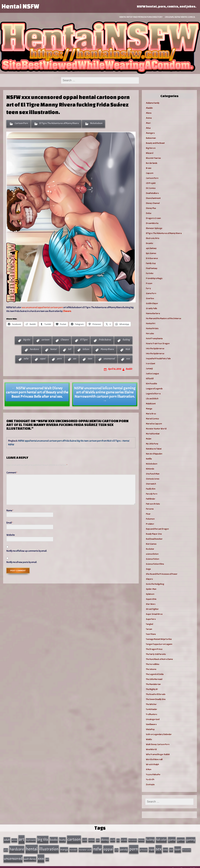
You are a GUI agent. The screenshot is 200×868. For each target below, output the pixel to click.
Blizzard (150, 153)
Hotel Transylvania (154, 338)
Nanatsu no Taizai (154, 449)
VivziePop (150, 729)
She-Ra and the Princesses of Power (162, 574)
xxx (128, 359)
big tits (27, 340)
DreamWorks (152, 223)
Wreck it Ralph (152, 764)
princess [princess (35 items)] (144, 848)
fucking (126, 340)
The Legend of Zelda (155, 674)
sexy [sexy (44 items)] (165, 848)
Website (11, 535)
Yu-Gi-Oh (150, 779)
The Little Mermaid (154, 679)
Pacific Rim (151, 489)
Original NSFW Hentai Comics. (180, 17)
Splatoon (150, 594)
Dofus (149, 213)
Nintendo (150, 469)
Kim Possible (151, 384)
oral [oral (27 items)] (116, 848)
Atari (148, 123)
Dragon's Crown (153, 218)
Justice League (152, 374)
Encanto (150, 243)
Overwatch (151, 484)
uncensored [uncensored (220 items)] (13, 855)
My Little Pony (152, 444)
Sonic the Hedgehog (155, 584)
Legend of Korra (153, 394)
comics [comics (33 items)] (91, 839)
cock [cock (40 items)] (85, 839)
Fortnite (150, 273)
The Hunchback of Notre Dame (159, 659)
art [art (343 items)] (21, 839)
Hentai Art (151, 323)
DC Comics (151, 188)
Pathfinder (151, 499)
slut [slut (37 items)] (171, 848)
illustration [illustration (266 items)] (49, 847)
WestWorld (151, 749)
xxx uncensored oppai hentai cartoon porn (42, 307)
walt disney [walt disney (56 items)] (30, 856)
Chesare (65, 340)
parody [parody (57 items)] (124, 848)
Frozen (149, 283)
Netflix (149, 459)
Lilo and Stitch (152, 399)
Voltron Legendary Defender (159, 734)
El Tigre (84, 340)
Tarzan (149, 629)
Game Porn (151, 293)
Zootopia (150, 784)
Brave (149, 168)
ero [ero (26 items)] (118, 840)
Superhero (151, 619)
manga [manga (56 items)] (64, 848)
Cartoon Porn (21, 123)
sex (75, 359)
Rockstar (150, 549)
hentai (53, 349)
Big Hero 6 (151, 148)
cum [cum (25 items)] (98, 839)
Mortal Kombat (153, 434)
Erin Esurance (152, 258)
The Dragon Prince (154, 649)
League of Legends (154, 389)
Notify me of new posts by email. (22, 562)
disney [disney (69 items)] (105, 839)
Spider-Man (151, 589)
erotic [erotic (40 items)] (124, 839)
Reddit (129, 369)
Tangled (149, 624)
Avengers (150, 133)
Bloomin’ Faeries (153, 158)
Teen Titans (151, 634)
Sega (148, 569)
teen (90, 359)
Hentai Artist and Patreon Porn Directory (141, 17)
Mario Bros (151, 414)
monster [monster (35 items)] (73, 848)
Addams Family (153, 103)
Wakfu (149, 739)
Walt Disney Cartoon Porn (158, 744)
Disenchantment (153, 198)
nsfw (26, 359)
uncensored (109, 359)
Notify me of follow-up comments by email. (27, 551)
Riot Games (151, 544)
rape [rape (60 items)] (151, 848)
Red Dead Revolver (154, 539)
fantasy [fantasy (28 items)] (141, 840)
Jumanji (149, 369)
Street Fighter (152, 609)
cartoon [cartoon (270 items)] (74, 839)
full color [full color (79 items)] (161, 839)
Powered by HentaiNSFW (185, 865)
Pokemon (150, 519)
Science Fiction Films (155, 564)
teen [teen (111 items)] (178, 847)
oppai (43, 359)
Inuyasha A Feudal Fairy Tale (158, 359)
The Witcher (151, 704)
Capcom (150, 173)
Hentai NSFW (20, 6)
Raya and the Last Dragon (157, 529)
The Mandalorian (153, 684)
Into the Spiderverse (155, 348)
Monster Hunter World (156, 429)
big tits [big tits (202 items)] (43, 839)
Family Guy (151, 263)
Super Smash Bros (154, 614)
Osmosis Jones (153, 479)
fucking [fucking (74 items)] (150, 839)
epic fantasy (151, 248)
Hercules (150, 333)
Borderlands (152, 163)
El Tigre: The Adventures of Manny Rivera (59, 123)
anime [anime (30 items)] (14, 839)
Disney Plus (151, 208)
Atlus (148, 128)
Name (10, 510)
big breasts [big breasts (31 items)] (31, 839)
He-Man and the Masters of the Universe (164, 318)
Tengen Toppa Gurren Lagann (159, 644)
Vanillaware (151, 724)
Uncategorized (153, 719)
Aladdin (149, 108)
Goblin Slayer (152, 303)
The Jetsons (151, 669)
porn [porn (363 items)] (134, 847)
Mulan (149, 439)
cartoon (45, 340)
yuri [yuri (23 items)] (47, 856)
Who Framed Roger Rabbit (158, 754)
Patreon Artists (153, 504)
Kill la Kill (150, 379)
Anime (149, 118)
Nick (128, 349)
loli (70, 349)
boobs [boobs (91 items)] (54, 839)
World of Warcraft (154, 759)
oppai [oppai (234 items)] (108, 847)
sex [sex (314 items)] (159, 847)
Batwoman (151, 138)
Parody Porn (152, 494)
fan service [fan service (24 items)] (133, 839)
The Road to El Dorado (156, 694)
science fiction (152, 554)
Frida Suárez (105, 340)
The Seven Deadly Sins (156, 699)
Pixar (148, 514)
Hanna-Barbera (153, 313)
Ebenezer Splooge (154, 228)
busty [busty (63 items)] (62, 839)
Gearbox (150, 298)
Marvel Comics (152, 419)
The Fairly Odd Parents (156, 654)
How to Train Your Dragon (158, 343)
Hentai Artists (152, 328)
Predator (150, 524)
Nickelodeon (96, 123)
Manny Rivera (107, 349)
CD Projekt (151, 183)
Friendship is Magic (154, 278)
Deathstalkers (152, 193)
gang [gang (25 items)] (6, 848)
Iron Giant (151, 364)
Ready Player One (154, 534)
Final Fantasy (152, 268)
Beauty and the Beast (155, 143)
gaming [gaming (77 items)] (191, 839)
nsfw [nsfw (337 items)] (97, 847)
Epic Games (151, 253)
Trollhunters (151, 714)
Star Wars (151, 604)
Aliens (149, 113)
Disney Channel (153, 203)
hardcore (34, 349)
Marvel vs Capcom (154, 424)
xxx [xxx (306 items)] (41, 855)
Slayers (149, 579)
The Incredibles (153, 664)
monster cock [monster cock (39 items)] (85, 848)
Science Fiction (152, 559)
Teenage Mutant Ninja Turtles (159, 639)
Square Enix (151, 599)
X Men (149, 769)
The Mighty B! (152, 689)
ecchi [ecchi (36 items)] (113, 839)
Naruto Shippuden (154, 454)
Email (10, 523)
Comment (12, 473)
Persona (150, 509)
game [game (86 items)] (172, 839)
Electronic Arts (153, 238)
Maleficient (151, 404)
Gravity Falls (151, 308)
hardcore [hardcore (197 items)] (17, 847)
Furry (148, 288)
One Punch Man (153, 474)
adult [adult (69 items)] (7, 839)
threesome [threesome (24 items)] (187, 848)
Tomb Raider (152, 709)
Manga (149, 409)
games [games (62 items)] (181, 839)
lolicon (86, 349)
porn (59, 359)
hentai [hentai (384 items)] (32, 847)
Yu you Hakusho (153, 774)
